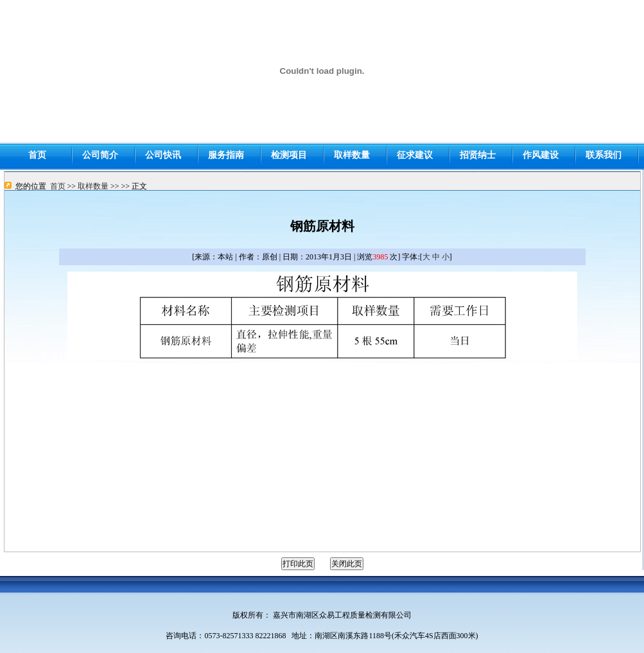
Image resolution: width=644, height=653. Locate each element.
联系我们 (604, 155)
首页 (58, 186)
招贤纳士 (478, 155)
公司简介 (100, 155)
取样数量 (93, 186)
